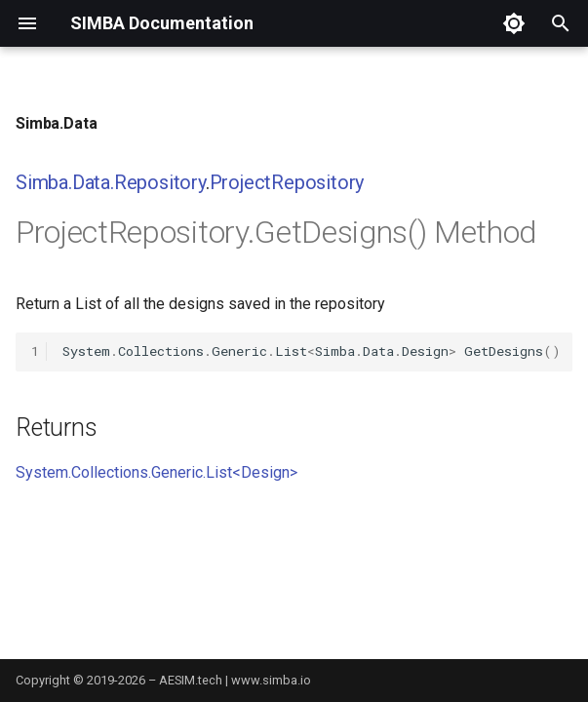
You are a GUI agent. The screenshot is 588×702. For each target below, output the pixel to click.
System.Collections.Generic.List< (128, 472)
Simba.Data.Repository (111, 182)
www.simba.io (271, 680)
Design (265, 472)
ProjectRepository (287, 182)
